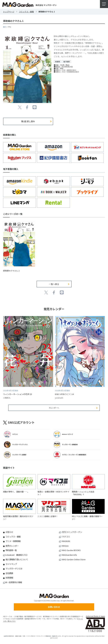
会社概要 (9, 573)
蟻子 (5, 27)
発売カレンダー (12, 546)
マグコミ (66, 537)
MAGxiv (65, 546)
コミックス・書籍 (26, 12)
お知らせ (9, 532)
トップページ (9, 12)
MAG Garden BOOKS (71, 550)
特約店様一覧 (11, 550)
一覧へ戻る (54, 284)
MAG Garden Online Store (74, 559)
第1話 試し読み (28, 121)
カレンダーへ (54, 408)
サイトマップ (11, 564)
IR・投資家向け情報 (14, 582)
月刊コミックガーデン (72, 532)
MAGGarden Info (69, 555)
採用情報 (9, 578)
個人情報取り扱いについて (17, 559)
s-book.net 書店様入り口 (16, 555)
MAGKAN (66, 541)
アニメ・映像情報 (13, 541)
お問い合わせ (54, 607)
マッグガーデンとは (14, 569)
